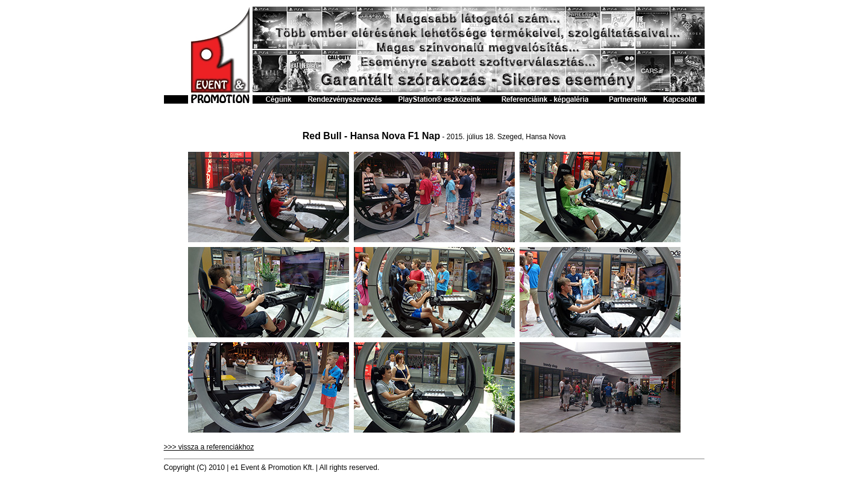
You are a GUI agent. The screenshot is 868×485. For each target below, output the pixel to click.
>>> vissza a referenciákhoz (209, 447)
